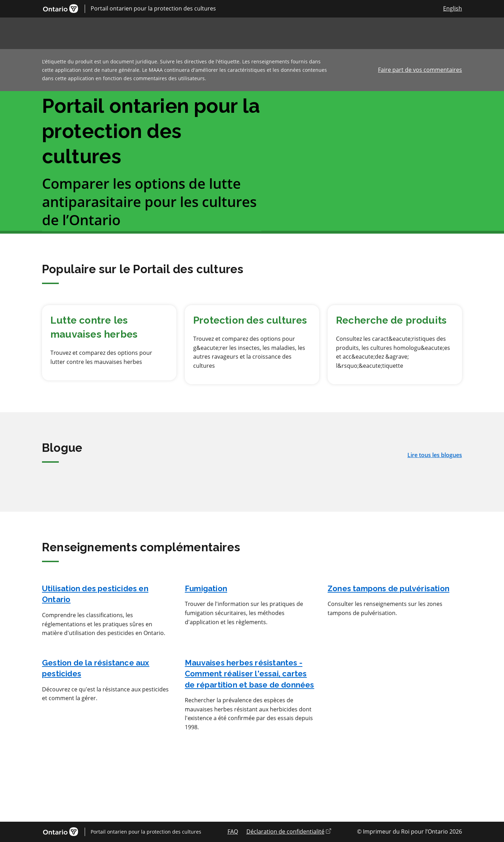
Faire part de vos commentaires (420, 70)
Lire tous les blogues (435, 455)
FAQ (233, 831)
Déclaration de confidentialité (289, 831)
